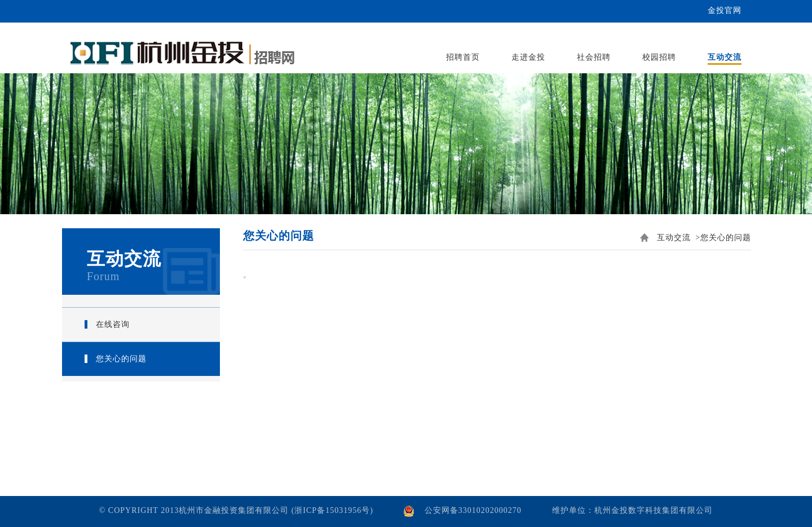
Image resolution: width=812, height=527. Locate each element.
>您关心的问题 (723, 238)
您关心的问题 (121, 359)
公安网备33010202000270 (473, 510)
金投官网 (725, 10)
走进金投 (528, 57)
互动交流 (674, 238)
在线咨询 (113, 324)
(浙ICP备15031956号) (332, 510)
